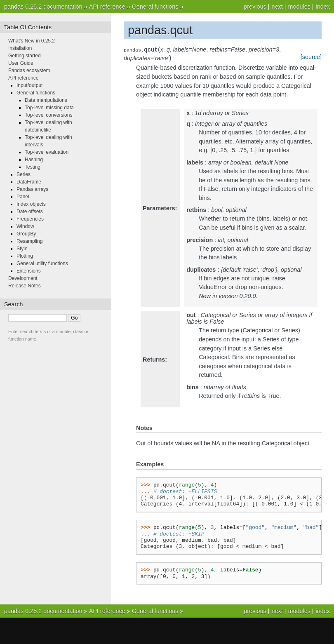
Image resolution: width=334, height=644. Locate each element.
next (277, 7)
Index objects (31, 204)
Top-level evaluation (47, 152)
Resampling (29, 241)
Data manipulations (46, 100)
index (323, 7)
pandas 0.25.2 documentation (43, 7)
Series (24, 174)
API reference (107, 7)
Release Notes (25, 286)
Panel (23, 197)
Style (22, 249)
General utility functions (42, 263)
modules (299, 7)
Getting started (25, 56)
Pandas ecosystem (29, 71)
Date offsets (30, 212)
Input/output (29, 85)
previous (255, 7)
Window (25, 226)
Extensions (29, 271)
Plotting (25, 256)
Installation (20, 48)
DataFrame (29, 182)
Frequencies (30, 219)
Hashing (34, 160)
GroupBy (26, 234)
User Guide (21, 63)
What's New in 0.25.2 (32, 41)
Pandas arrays (32, 189)
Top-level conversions (48, 115)
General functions (155, 7)
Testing (33, 167)
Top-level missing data (49, 108)
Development (23, 278)
